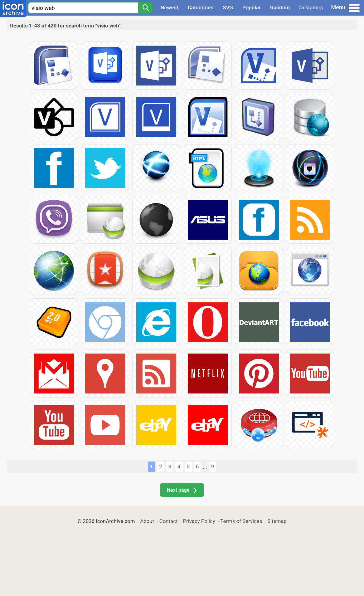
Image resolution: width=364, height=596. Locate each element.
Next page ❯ (182, 490)
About (147, 521)
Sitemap (277, 521)
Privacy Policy (199, 521)
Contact (169, 521)
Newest (169, 7)
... (205, 467)
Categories (201, 7)
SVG (228, 7)
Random (280, 7)
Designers (311, 7)
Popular (252, 7)
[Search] (145, 8)
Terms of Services (241, 521)
